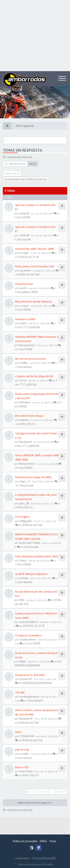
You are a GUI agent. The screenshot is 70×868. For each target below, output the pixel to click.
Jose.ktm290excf (29, 622)
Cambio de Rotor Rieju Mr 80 (34, 376)
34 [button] (58, 792)
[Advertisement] (35, 35)
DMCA (43, 841)
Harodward (25, 442)
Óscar (23, 380)
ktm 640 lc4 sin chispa (29, 416)
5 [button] (46, 792)
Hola (18, 732)
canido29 (24, 213)
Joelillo (24, 363)
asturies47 (26, 679)
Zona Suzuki (24, 239)
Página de (12, 173)
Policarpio (25, 402)
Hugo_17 (25, 481)
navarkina (25, 270)
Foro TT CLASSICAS (29, 327)
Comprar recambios (28, 635)
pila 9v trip (22, 749)
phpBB (52, 858)
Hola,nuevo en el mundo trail (35, 266)
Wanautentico (27, 345)
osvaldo (24, 253)
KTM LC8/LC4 (27, 424)
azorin (23, 288)
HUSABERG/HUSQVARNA (37, 683)
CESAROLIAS (27, 736)
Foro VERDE (23, 217)
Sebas (23, 560)
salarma (24, 420)
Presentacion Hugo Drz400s (33, 477)
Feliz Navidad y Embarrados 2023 (37, 556)
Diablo (22, 661)
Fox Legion (22, 517)
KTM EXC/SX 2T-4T (28, 257)
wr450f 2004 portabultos (31, 574)
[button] (64, 792)
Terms (53, 841)
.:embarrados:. (22, 858)
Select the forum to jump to (35, 803)
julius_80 (24, 503)
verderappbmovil (29, 697)
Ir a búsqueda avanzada (19, 157)
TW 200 (20, 692)
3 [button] (36, 792)
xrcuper (24, 306)
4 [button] (41, 792)
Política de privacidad (25, 841)
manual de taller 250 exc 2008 (34, 249)
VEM (21, 600)
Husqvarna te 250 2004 (30, 675)
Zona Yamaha (25, 582)
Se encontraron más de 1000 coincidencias (26, 179)
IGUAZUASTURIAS (29, 543)
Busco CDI (22, 767)
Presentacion (24, 284)
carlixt (23, 323)
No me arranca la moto (31, 359)
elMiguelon (26, 521)
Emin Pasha (26, 771)
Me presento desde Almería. (34, 301)
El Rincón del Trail (29, 274)
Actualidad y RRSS (28, 292)
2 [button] (30, 792)
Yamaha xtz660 (25, 319)
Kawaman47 (26, 718)
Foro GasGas (24, 367)
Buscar (33, 164)
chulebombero (28, 639)
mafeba (24, 578)
